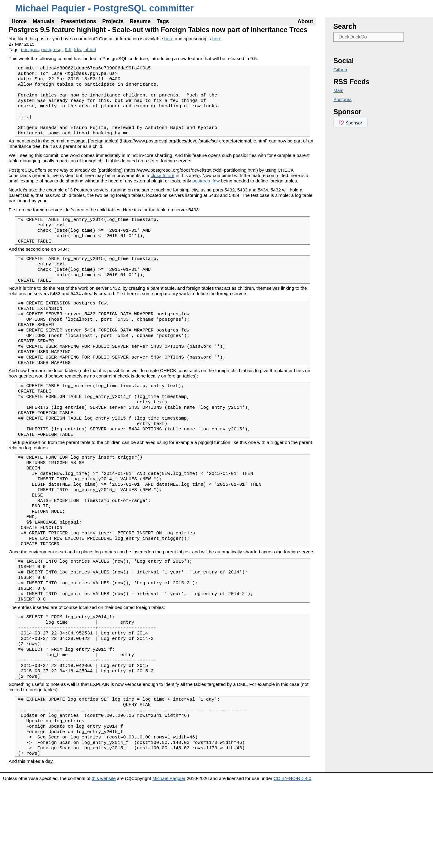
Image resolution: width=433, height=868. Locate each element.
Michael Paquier (169, 862)
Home (19, 21)
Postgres (343, 99)
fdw (77, 49)
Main (338, 90)
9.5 (68, 49)
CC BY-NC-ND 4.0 (293, 862)
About (305, 21)
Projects (113, 21)
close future (163, 187)
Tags (163, 21)
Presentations (78, 21)
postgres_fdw (206, 193)
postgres (30, 49)
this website (104, 862)
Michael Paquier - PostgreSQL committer (104, 8)
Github (340, 70)
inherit (90, 49)
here (169, 39)
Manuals (44, 21)
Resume (140, 21)
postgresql (52, 49)
